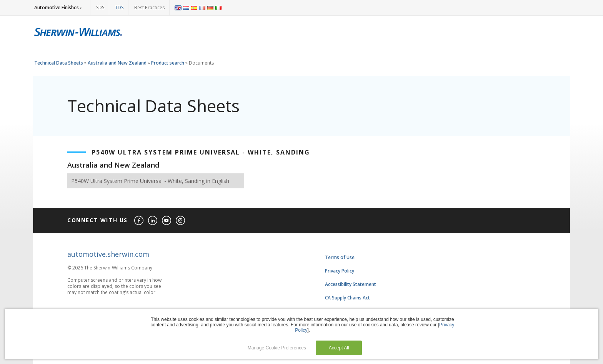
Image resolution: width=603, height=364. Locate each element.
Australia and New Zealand (117, 63)
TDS (119, 7)
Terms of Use (340, 257)
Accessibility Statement (351, 284)
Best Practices (149, 7)
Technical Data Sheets (59, 63)
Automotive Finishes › (58, 7)
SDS (100, 7)
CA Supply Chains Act (347, 298)
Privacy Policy (340, 271)
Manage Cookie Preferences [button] (277, 348)
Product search (168, 63)
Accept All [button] (339, 348)
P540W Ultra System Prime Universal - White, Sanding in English (150, 181)
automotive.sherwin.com (108, 254)
